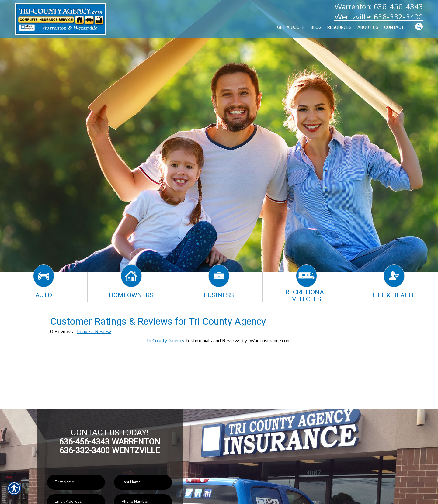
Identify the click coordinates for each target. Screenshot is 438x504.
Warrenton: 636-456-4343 (379, 7)
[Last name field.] (143, 482)
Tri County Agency (165, 341)
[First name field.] (76, 482)
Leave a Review (94, 332)
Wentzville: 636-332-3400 (379, 17)
